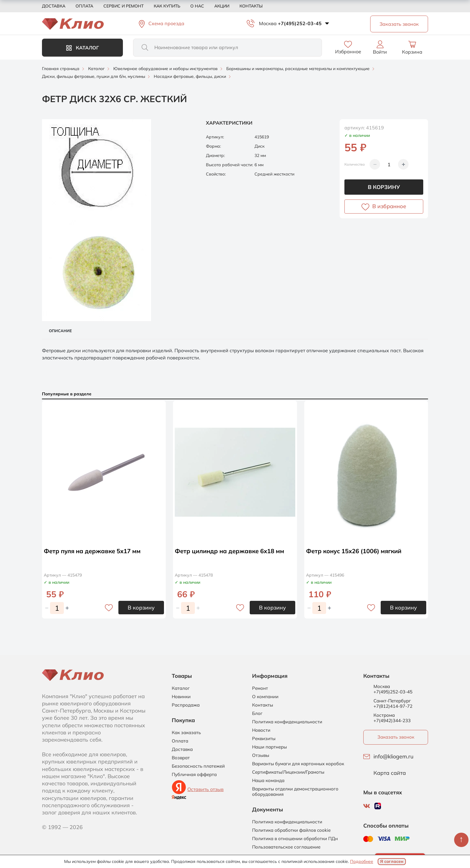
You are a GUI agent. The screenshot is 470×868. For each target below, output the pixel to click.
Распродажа (186, 705)
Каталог (83, 48)
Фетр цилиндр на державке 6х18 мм (229, 551)
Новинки (181, 697)
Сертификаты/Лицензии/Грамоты (288, 772)
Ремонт (260, 688)
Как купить (167, 6)
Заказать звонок (396, 737)
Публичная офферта (194, 775)
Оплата (84, 6)
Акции (222, 6)
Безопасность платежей (198, 766)
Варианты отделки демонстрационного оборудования (295, 792)
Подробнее (362, 861)
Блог (257, 713)
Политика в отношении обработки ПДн (295, 839)
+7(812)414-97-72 (393, 706)
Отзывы (261, 755)
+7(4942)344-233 (392, 720)
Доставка (54, 6)
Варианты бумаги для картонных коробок (298, 764)
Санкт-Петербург (392, 701)
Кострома (384, 715)
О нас (197, 6)
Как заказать (186, 733)
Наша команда (268, 781)
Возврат (181, 758)
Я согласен (392, 861)
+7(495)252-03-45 (300, 23)
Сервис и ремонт (123, 6)
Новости (261, 730)
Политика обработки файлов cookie (291, 830)
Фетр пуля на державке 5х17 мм (92, 551)
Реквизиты (264, 739)
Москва (268, 23)
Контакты (251, 6)
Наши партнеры (269, 747)
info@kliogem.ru (393, 757)
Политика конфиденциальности (287, 722)
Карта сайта (390, 773)
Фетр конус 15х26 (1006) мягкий (354, 551)
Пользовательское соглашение (286, 847)
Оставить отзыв (205, 789)
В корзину (384, 187)
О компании (265, 697)
